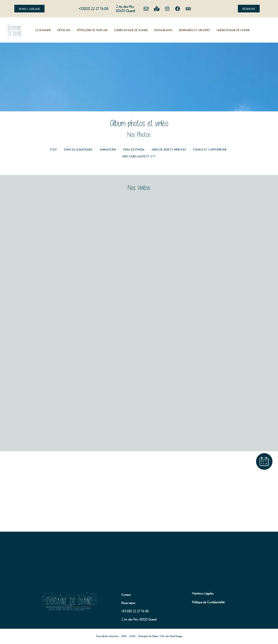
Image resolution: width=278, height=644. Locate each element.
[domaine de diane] (139, 553)
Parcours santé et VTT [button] (139, 156)
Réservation (128, 603)
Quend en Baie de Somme (233, 30)
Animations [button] (108, 149)
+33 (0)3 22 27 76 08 (135, 611)
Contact (126, 594)
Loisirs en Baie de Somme (131, 30)
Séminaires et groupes (194, 30)
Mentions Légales (203, 593)
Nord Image (176, 636)
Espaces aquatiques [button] (78, 149)
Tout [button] (53, 149)
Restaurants (163, 30)
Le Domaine (43, 30)
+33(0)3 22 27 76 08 (94, 8)
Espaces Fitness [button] (134, 149)
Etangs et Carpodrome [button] (210, 149)
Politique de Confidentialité (208, 602)
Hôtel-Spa (64, 30)
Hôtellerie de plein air (92, 30)
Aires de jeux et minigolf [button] (169, 149)
